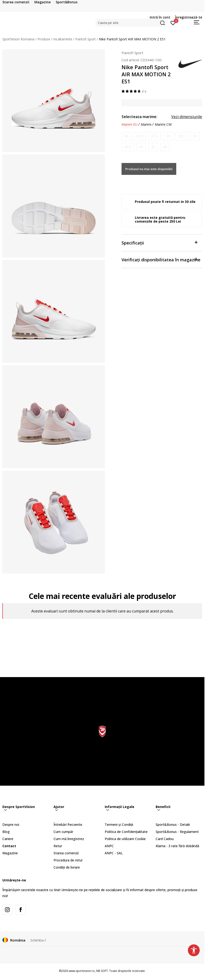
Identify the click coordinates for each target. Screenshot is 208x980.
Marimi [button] (146, 124)
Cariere (8, 839)
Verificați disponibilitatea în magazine (161, 259)
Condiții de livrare (67, 867)
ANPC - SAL (114, 853)
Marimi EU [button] (129, 124)
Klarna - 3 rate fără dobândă (177, 846)
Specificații (159, 242)
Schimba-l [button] (38, 940)
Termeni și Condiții (119, 825)
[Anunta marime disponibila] (126, 136)
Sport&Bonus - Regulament (177, 832)
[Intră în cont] (173, 23)
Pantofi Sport (86, 39)
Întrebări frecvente (68, 825)
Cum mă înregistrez (69, 839)
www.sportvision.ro (82, 971)
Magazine (10, 853)
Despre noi (11, 825)
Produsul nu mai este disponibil (149, 169)
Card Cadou (165, 839)
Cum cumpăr (63, 832)
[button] (131, 23)
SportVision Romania (18, 39)
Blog (6, 832)
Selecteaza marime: (139, 117)
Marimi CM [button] (163, 124)
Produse (44, 39)
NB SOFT (102, 971)
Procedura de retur (68, 860)
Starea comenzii (66, 853)
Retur (58, 846)
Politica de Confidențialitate (126, 832)
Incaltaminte (63, 39)
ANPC (109, 846)
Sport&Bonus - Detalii (173, 825)
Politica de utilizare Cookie (125, 839)
